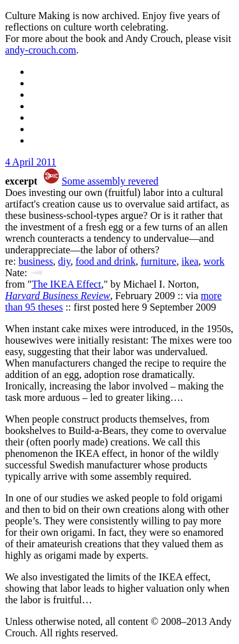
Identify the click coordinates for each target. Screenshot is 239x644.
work (214, 261)
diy (64, 261)
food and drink (106, 261)
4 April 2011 (31, 162)
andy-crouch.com (41, 50)
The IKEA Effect (67, 284)
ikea (190, 261)
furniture (159, 261)
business (36, 261)
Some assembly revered (110, 181)
